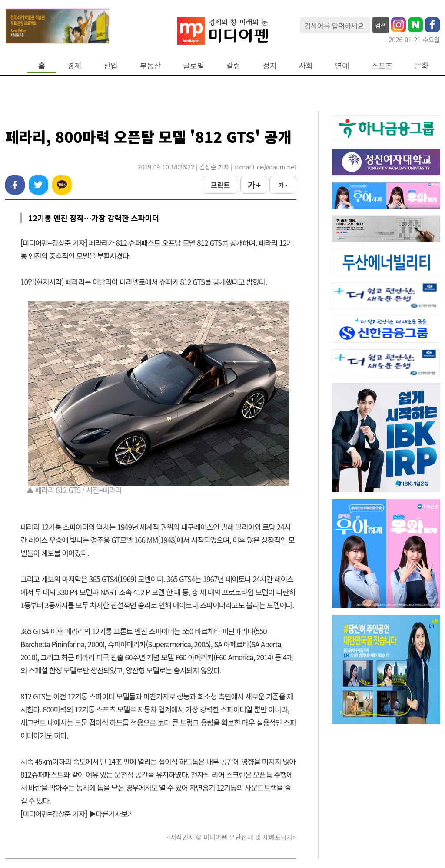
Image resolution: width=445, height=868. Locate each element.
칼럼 (233, 65)
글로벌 (194, 65)
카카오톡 (62, 185)
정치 (269, 65)
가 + (254, 185)
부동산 (151, 65)
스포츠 (382, 65)
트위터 (38, 185)
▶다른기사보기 (111, 813)
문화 (422, 65)
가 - (283, 185)
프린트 (220, 185)
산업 (110, 65)
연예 (342, 65)
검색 (381, 25)
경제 (74, 65)
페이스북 (15, 185)
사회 (306, 65)
